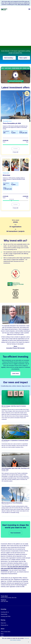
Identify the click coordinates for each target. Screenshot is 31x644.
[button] (29, 9)
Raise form (3, 623)
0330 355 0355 (4, 601)
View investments (16, 533)
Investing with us (5, 612)
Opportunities (4, 614)
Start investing (9, 58)
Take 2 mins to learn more (24, 4)
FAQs (2, 636)
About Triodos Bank (6, 632)
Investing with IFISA (6, 616)
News (2, 634)
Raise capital (24, 58)
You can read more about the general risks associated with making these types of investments (15, 568)
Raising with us (4, 625)
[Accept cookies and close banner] (28, 642)
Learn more (15, 373)
